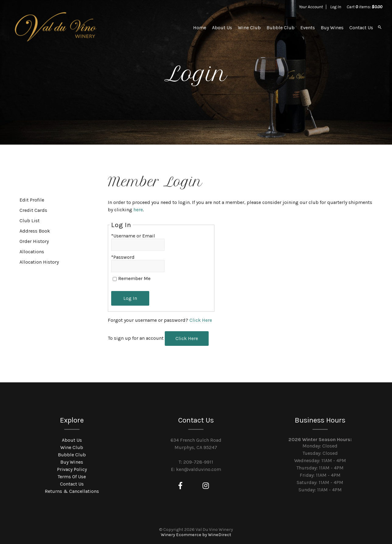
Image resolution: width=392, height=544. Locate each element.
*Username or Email (133, 236)
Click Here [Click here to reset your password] (201, 320)
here (138, 210)
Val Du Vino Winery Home (56, 27)
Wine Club (249, 28)
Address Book (35, 231)
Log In (336, 7)
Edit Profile (32, 200)
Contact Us (361, 28)
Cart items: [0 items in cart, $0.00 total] (364, 7)
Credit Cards (33, 210)
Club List (30, 221)
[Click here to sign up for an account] (187, 339)
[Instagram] (206, 486)
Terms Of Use (72, 477)
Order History (34, 241)
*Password (123, 257)
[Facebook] (180, 486)
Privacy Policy (72, 469)
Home (200, 28)
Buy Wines (332, 28)
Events (308, 28)
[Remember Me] (115, 279)
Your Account (311, 7)
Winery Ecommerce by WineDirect (196, 535)
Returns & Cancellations (72, 491)
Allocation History (39, 262)
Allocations (32, 252)
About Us (222, 28)
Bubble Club (281, 28)
